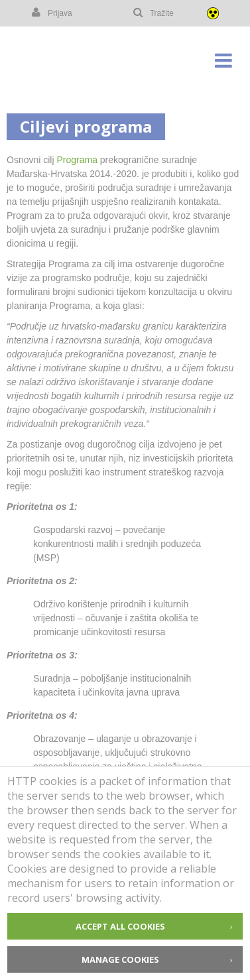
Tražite (153, 13)
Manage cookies (120, 959)
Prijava (51, 13)
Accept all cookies (120, 926)
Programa (77, 160)
